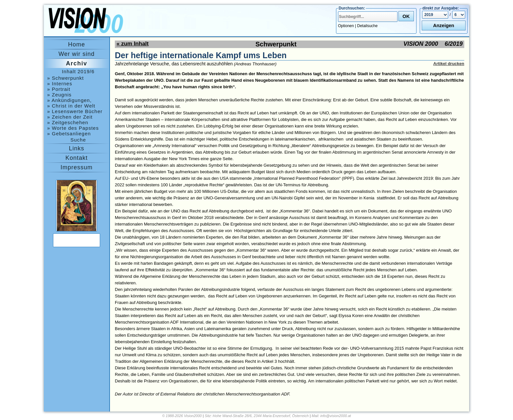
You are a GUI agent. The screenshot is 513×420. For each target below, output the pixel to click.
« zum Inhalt (133, 44)
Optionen (346, 26)
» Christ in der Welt (71, 106)
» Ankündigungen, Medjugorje (69, 100)
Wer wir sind (77, 54)
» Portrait (59, 89)
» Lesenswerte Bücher (75, 111)
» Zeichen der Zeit (70, 117)
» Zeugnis (59, 95)
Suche (78, 140)
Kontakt (77, 158)
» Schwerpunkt (65, 78)
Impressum (77, 167)
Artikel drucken (449, 64)
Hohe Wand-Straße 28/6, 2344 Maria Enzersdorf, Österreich (261, 416)
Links (76, 148)
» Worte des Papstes (73, 128)
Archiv (76, 63)
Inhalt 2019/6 (78, 71)
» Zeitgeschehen (68, 122)
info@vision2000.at (336, 416)
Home (77, 44)
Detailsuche (368, 26)
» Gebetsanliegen (69, 134)
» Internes (60, 84)
